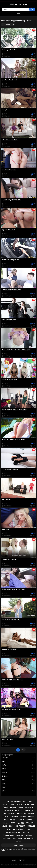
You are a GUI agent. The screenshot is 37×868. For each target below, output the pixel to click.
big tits (21, 820)
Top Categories (8, 755)
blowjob (14, 817)
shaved (5, 823)
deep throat (20, 826)
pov (23, 832)
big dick (19, 804)
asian (20, 838)
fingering (23, 817)
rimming (13, 808)
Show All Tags (18, 845)
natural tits (29, 838)
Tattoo (18, 791)
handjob (31, 814)
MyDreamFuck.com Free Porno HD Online (15, 865)
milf (6, 820)
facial (27, 804)
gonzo (31, 817)
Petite (18, 780)
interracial (18, 829)
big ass (4, 826)
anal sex (19, 811)
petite (7, 801)
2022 (25, 801)
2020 (4, 814)
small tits (30, 823)
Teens (18, 784)
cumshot (29, 835)
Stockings (18, 758)
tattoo (27, 829)
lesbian (18, 841)
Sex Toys (18, 765)
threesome (6, 838)
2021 (29, 832)
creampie (11, 814)
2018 (30, 801)
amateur (13, 823)
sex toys (5, 804)
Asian (18, 761)
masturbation (16, 801)
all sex (21, 823)
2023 (11, 826)
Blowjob (18, 772)
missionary (20, 835)
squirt (9, 829)
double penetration (13, 832)
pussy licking (9, 835)
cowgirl (13, 820)
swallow (6, 817)
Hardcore (18, 776)
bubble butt (29, 807)
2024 (33, 804)
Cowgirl (18, 769)
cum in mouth (8, 811)
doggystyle (21, 814)
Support (22, 860)
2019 (12, 804)
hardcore (31, 826)
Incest (18, 787)
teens (6, 807)
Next (23, 750)
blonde (29, 820)
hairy (14, 838)
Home (14, 860)
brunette (29, 811)
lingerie (20, 807)
